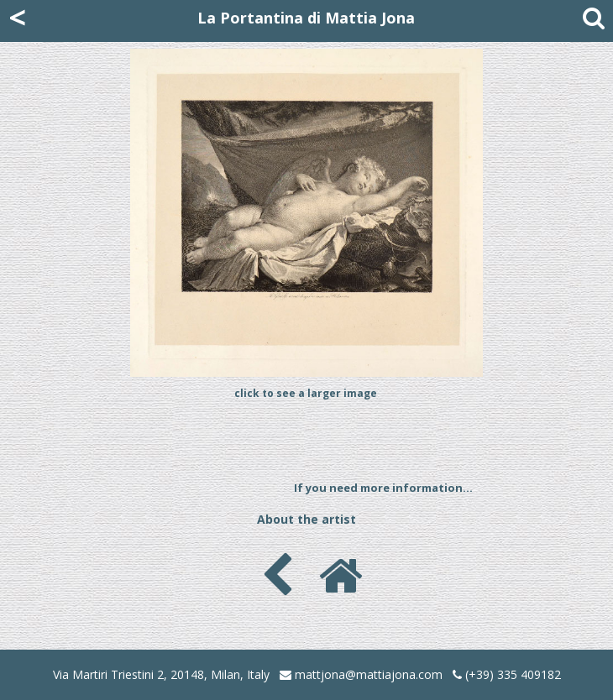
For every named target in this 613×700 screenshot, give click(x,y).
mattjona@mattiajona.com (369, 674)
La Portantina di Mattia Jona (306, 18)
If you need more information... (383, 488)
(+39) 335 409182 (507, 674)
